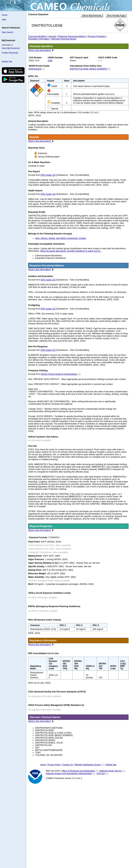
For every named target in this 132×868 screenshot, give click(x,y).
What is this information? (40, 50)
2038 (50, 61)
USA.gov (101, 773)
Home (5, 15)
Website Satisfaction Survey (88, 765)
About (43, 765)
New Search (7, 32)
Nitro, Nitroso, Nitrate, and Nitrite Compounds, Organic (61, 238)
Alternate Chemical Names (64, 39)
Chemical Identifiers (37, 36)
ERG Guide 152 (48, 175)
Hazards (52, 36)
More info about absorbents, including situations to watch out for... (71, 251)
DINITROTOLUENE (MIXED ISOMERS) (89, 69)
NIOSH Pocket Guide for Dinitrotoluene (59, 374)
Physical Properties (97, 36)
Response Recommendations (72, 36)
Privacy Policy (54, 765)
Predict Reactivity (10, 53)
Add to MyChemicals (92, 16)
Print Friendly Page (116, 16)
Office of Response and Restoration (78, 771)
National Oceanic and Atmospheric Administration (69, 773)
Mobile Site (7, 62)
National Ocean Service (111, 771)
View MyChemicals (11, 48)
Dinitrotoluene (35, 69)
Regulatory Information (39, 39)
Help (4, 20)
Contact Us (67, 765)
